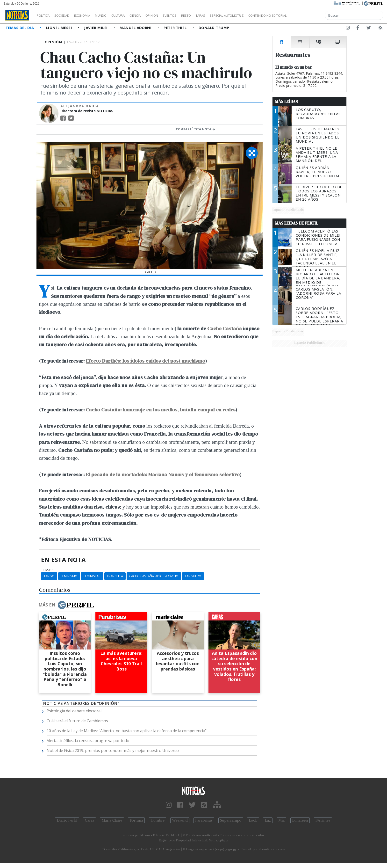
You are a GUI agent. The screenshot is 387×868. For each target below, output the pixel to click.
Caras (90, 820)
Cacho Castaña (224, 328)
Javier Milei (96, 28)
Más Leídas (286, 102)
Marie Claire (112, 820)
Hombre (158, 820)
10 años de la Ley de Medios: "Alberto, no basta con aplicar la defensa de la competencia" (127, 731)
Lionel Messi (60, 28)
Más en (66, 605)
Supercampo (231, 820)
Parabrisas (204, 820)
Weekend (180, 820)
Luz (268, 820)
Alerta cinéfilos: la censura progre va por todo (88, 741)
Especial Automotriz (259, 15)
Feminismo (69, 576)
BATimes (323, 820)
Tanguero (193, 576)
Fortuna (136, 820)
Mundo (112, 15)
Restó (211, 15)
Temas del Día (20, 28)
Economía (90, 15)
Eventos (193, 15)
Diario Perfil (67, 820)
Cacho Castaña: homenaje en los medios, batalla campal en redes (161, 410)
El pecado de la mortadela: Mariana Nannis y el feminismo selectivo (163, 474)
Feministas (92, 576)
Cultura (132, 15)
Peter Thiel (176, 28)
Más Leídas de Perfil (296, 223)
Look (253, 820)
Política (45, 15)
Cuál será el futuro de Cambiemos (77, 721)
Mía (282, 820)
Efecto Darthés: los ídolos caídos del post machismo (145, 361)
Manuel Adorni (136, 28)
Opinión (172, 15)
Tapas (228, 15)
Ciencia (152, 15)
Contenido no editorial (309, 15)
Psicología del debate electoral (74, 711)
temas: (47, 570)
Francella (115, 576)
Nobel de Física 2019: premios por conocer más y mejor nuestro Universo (113, 751)
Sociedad (67, 15)
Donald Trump (214, 28)
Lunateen (300, 820)
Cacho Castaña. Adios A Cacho (154, 576)
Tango (49, 576)
